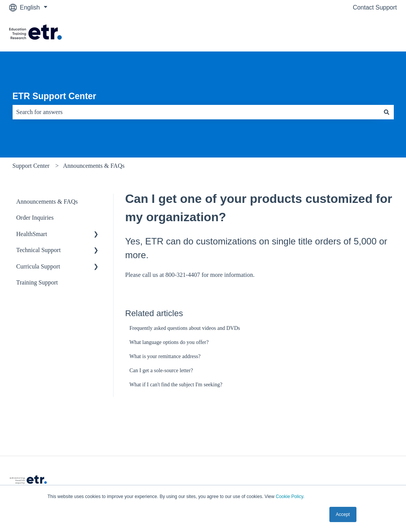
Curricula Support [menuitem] (38, 266)
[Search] (387, 112)
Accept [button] (343, 514)
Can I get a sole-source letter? (161, 370)
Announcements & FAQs (94, 166)
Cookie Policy (289, 497)
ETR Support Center (55, 96)
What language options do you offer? (169, 342)
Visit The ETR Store (362, 33)
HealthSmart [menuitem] (32, 234)
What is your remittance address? (165, 356)
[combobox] (196, 112)
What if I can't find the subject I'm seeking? (176, 385)
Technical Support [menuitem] (39, 250)
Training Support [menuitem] (37, 282)
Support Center (31, 166)
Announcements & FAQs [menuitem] (47, 202)
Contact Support (375, 7)
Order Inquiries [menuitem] (35, 218)
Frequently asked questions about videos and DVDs (185, 328)
